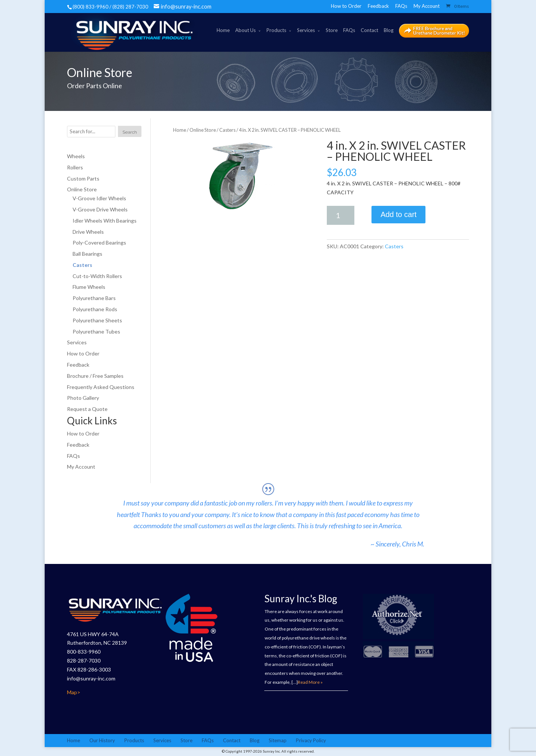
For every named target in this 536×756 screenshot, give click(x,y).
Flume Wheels (89, 287)
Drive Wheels (88, 232)
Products (276, 30)
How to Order (346, 6)
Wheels (76, 156)
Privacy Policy (311, 740)
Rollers (75, 167)
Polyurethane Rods (95, 309)
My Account (427, 6)
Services (306, 30)
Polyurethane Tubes (96, 331)
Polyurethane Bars (94, 298)
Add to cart (398, 214)
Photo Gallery (83, 398)
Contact (369, 30)
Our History (102, 740)
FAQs (401, 6)
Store (332, 30)
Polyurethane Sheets (97, 320)
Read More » (310, 682)
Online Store (203, 130)
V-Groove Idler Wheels (99, 198)
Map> (74, 692)
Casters (227, 130)
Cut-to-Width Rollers (97, 276)
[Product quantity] (341, 215)
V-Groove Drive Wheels (100, 209)
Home (223, 30)
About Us (245, 30)
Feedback (378, 6)
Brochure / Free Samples (95, 376)
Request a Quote (87, 409)
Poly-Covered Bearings (99, 243)
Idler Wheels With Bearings (105, 221)
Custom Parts (83, 178)
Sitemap (278, 740)
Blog (389, 30)
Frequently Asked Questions (101, 387)
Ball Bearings (87, 254)
